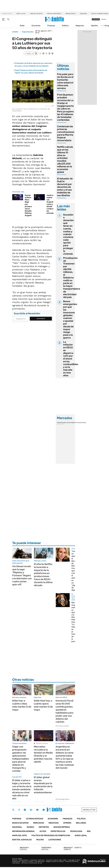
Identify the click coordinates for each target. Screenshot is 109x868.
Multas (40, 840)
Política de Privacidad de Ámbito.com (51, 835)
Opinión (94, 26)
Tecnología (76, 831)
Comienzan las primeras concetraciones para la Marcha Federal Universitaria (66, 133)
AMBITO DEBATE (73, 848)
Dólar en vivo (21, 14)
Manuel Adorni (70, 14)
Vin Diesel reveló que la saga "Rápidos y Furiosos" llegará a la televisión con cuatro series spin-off (22, 575)
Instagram (25, 810)
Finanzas (51, 26)
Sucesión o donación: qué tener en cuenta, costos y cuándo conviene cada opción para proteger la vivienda (69, 234)
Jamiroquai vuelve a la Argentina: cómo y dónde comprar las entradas (52, 204)
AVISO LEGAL (81, 835)
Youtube (37, 810)
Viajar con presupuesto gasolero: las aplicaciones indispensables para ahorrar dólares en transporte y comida (21, 759)
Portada (17, 819)
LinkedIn (31, 810)
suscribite (96, 19)
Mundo (30, 827)
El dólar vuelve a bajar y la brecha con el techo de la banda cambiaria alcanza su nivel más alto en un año (22, 789)
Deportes (44, 827)
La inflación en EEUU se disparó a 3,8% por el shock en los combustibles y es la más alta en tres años (71, 359)
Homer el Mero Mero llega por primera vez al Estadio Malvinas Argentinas (30, 205)
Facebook (19, 810)
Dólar (22, 26)
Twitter (13, 810)
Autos (43, 831)
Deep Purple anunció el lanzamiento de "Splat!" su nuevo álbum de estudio (31, 71)
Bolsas (67, 423)
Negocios (80, 26)
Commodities (75, 423)
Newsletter (104, 25)
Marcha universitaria (54, 14)
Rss (89, 831)
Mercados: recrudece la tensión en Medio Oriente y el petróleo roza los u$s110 (43, 754)
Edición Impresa (62, 827)
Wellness (81, 823)
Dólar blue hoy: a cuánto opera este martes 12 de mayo (43, 705)
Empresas (83, 14)
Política (65, 26)
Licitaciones (55, 840)
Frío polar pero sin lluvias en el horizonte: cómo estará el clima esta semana (65, 81)
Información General (24, 831)
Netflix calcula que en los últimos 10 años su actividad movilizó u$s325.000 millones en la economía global (65, 159)
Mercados (39, 823)
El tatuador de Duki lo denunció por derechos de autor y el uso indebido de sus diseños (33, 64)
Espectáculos (28, 32)
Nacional (17, 827)
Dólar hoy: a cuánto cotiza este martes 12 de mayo (22, 705)
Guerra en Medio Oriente (100, 14)
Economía (36, 26)
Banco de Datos (20, 823)
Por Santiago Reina (62, 799)
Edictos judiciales (22, 840)
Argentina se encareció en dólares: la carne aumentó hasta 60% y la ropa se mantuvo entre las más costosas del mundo (65, 757)
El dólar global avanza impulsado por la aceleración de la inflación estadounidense (43, 785)
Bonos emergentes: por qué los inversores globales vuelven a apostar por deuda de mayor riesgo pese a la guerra (70, 320)
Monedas (60, 423)
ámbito (15, 32)
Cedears (83, 423)
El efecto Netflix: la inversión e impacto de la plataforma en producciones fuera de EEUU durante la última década (43, 575)
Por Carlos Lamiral (62, 726)
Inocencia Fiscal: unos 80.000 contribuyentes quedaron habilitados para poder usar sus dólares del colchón (65, 711)
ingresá (104, 19)
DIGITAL (25, 848)
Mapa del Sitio (20, 835)
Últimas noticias (35, 819)
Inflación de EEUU (36, 14)
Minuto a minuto (42, 743)
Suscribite (41, 319)
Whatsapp (44, 810)
